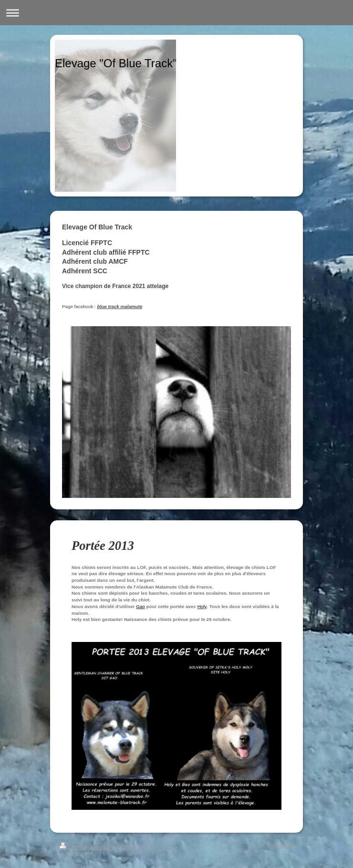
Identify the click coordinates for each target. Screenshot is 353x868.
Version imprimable (88, 847)
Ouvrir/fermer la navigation (176, 13)
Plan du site (133, 847)
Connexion (281, 846)
